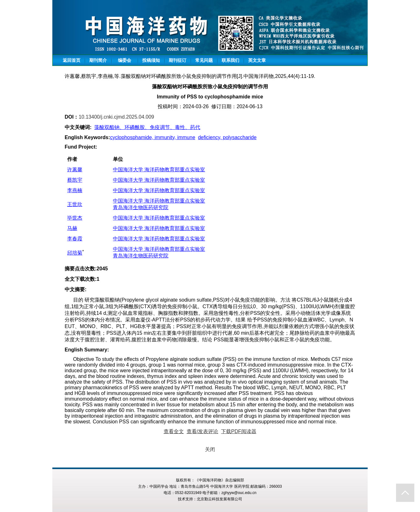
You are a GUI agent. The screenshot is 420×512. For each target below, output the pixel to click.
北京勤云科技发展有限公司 (219, 499)
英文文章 (257, 60)
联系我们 (230, 60)
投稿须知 (151, 60)
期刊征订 (178, 60)
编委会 (125, 60)
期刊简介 (98, 60)
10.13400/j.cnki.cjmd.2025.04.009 (116, 117)
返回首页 (72, 60)
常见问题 (204, 60)
